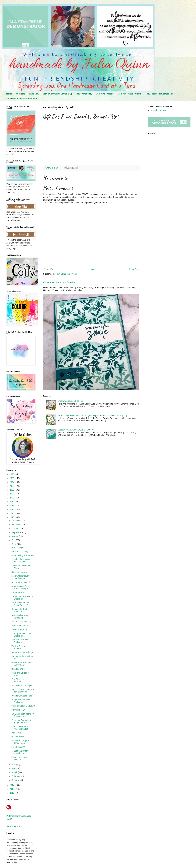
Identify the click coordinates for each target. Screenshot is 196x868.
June (14, 544)
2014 (12, 785)
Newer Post (49, 269)
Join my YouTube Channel (131, 94)
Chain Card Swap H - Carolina (59, 282)
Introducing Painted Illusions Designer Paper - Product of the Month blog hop (92, 415)
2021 (12, 494)
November (17, 525)
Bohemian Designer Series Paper (20, 742)
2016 (12, 513)
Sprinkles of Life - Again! (22, 685)
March (15, 772)
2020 (12, 498)
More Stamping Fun (20, 548)
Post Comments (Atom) (66, 274)
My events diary (85, 94)
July (14, 540)
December (17, 521)
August (15, 536)
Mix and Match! (18, 737)
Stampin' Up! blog (159, 110)
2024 (12, 482)
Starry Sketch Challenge (22, 652)
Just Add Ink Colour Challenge (20, 641)
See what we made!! (21, 582)
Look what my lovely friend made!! (20, 577)
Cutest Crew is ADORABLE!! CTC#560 (75, 430)
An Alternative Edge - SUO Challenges (21, 587)
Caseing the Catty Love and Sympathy (22, 560)
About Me (20, 94)
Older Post (134, 269)
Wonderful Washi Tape (22, 696)
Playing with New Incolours (19, 758)
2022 (12, 490)
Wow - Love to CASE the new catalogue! (23, 691)
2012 (12, 793)
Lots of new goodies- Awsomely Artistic (21, 728)
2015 (12, 517)
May (14, 764)
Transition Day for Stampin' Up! (20, 752)
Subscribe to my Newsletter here (22, 99)
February (16, 776)
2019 (12, 502)
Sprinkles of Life (19, 710)
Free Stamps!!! (18, 747)
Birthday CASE (18, 669)
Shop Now (34, 94)
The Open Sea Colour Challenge (21, 635)
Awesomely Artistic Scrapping (20, 617)
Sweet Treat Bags (20, 630)
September (17, 532)
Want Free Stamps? (20, 626)
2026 (12, 474)
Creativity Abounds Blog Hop (71, 401)
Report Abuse (14, 826)
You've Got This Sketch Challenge (22, 598)
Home (9, 94)
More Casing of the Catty (23, 555)
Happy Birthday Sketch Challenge (22, 701)
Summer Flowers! (19, 572)
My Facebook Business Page (161, 94)
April (14, 768)
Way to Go (16, 733)
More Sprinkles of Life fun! (23, 706)
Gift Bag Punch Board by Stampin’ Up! (23, 715)
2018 (12, 505)
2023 (12, 486)
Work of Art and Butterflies (18, 647)
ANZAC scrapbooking (21, 622)
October (16, 529)
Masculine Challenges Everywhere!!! (21, 664)
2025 (12, 478)
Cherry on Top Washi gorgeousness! (21, 721)
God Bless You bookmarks (18, 680)
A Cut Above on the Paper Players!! (20, 604)
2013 (12, 789)
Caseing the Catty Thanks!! (20, 610)
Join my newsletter (105, 94)
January (16, 780)
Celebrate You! (18, 592)
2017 (12, 510)
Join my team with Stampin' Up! (58, 94)
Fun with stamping (20, 552)
